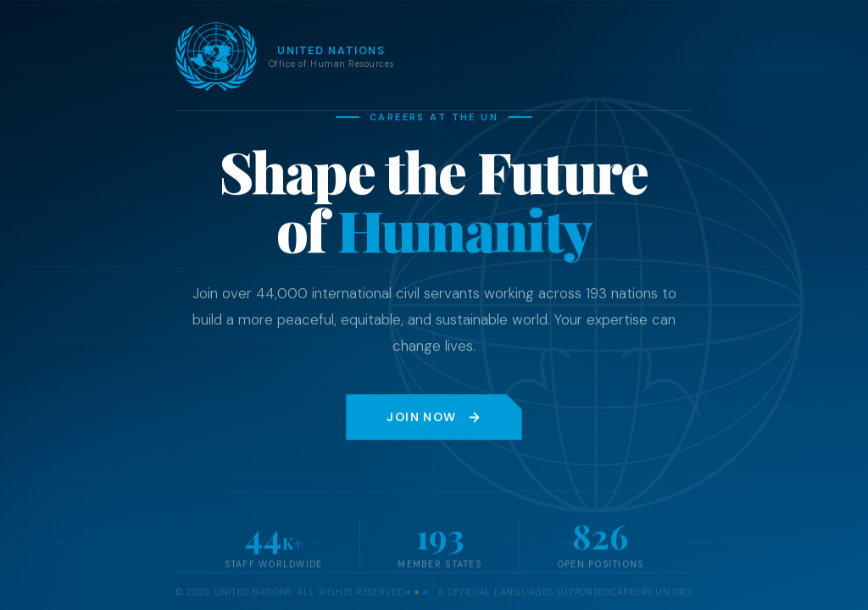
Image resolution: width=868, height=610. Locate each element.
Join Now (434, 418)
